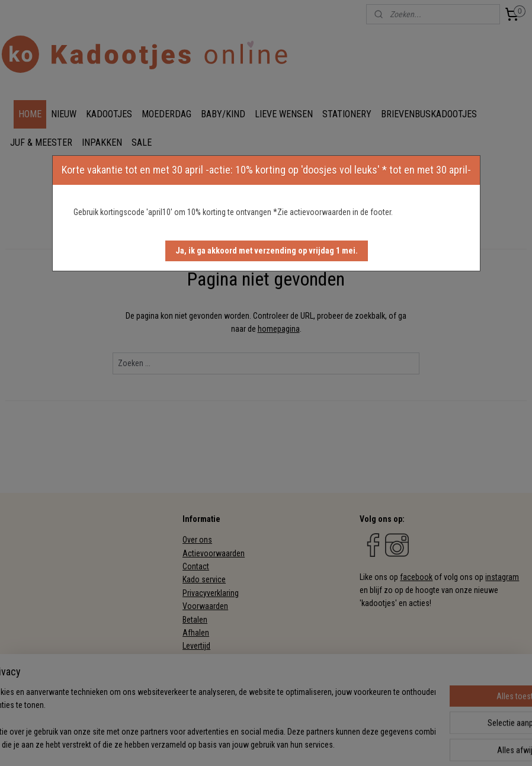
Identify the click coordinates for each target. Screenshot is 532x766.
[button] (267, 251)
